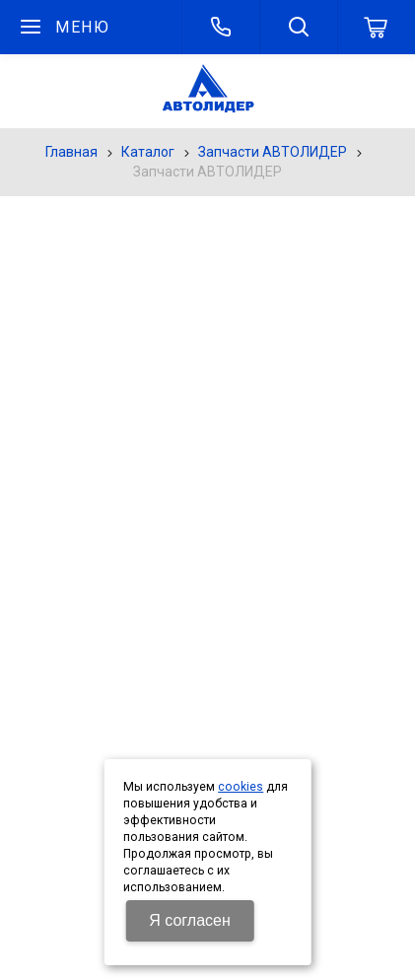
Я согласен (190, 920)
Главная (71, 152)
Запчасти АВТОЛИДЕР (273, 152)
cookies (241, 787)
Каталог (148, 152)
